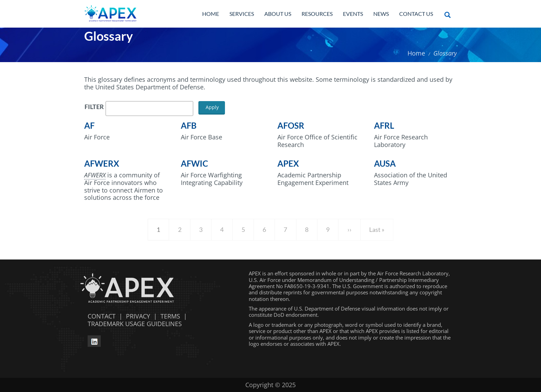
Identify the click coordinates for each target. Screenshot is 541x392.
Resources (317, 14)
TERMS (170, 316)
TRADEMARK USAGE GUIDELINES (133, 324)
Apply (212, 107)
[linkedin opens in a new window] (94, 340)
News (381, 14)
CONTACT (100, 316)
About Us (278, 14)
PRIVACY (138, 316)
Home (211, 14)
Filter (94, 107)
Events (353, 14)
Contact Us (416, 14)
